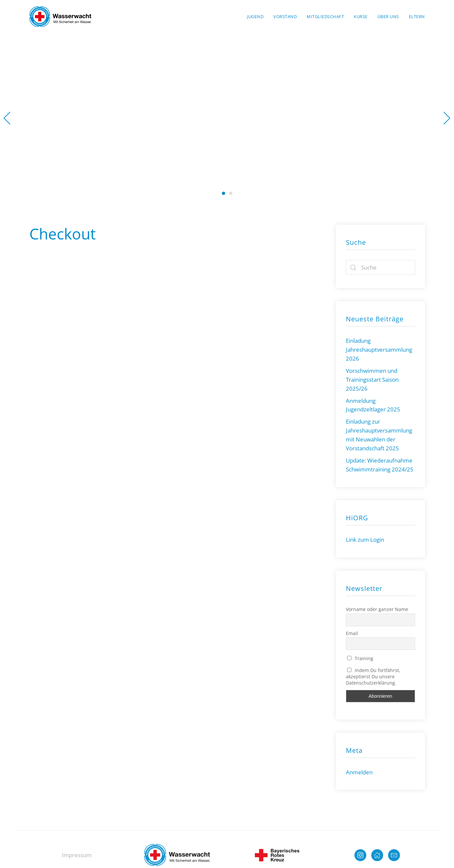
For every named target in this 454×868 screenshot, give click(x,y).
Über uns (388, 16)
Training (360, 658)
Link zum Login (365, 540)
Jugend (255, 16)
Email (352, 633)
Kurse (361, 16)
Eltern (417, 16)
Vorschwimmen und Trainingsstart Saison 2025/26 (372, 380)
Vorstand (285, 16)
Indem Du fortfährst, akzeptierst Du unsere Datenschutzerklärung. (373, 676)
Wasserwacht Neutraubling (224, 193)
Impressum (77, 859)
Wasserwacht (231, 193)
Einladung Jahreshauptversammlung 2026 (379, 350)
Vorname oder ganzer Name (377, 609)
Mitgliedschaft (325, 16)
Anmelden (359, 772)
